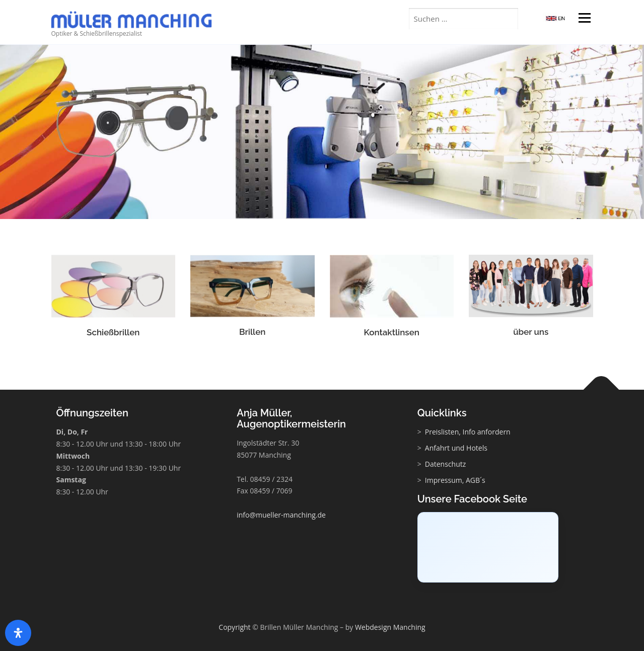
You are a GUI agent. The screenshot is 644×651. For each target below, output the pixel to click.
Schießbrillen (113, 334)
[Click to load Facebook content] (488, 547)
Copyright (234, 627)
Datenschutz (445, 464)
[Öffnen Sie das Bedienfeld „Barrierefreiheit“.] (18, 633)
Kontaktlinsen (392, 334)
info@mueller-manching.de (281, 515)
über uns (531, 333)
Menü (584, 19)
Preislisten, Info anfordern (468, 432)
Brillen (252, 333)
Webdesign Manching (390, 627)
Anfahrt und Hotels (456, 448)
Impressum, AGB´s (455, 480)
